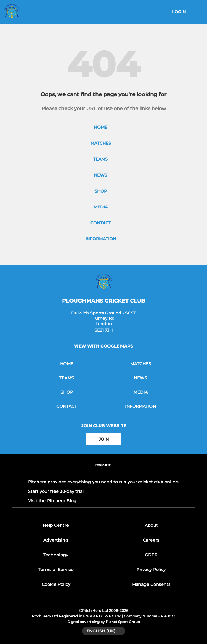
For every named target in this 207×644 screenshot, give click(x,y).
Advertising (56, 540)
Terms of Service (56, 570)
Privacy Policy (151, 570)
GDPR (151, 555)
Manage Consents (151, 584)
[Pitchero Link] (104, 473)
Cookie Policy (56, 584)
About (151, 525)
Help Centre (56, 525)
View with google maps (103, 346)
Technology (56, 555)
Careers (151, 540)
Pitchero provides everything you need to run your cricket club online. (103, 482)
